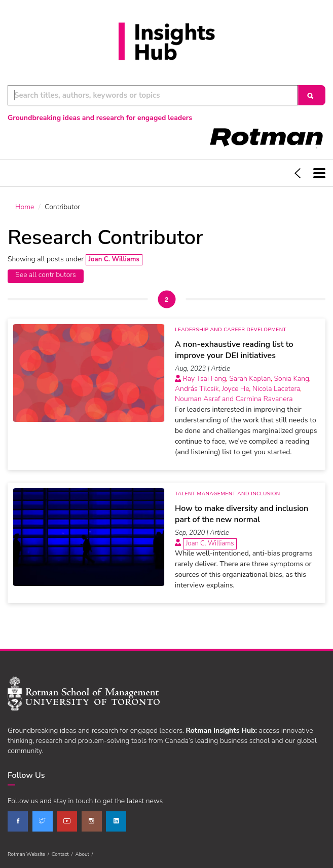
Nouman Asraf (197, 399)
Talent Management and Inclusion (228, 494)
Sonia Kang (291, 379)
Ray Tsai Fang (205, 379)
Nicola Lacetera (276, 389)
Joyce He (236, 389)
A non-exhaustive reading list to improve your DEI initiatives (234, 350)
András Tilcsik (197, 389)
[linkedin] (116, 821)
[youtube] (67, 821)
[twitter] (43, 821)
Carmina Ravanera (264, 399)
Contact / (64, 854)
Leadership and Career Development (231, 330)
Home (25, 207)
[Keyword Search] (153, 95)
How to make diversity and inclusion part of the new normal (242, 514)
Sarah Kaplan (250, 379)
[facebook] (18, 821)
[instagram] (92, 821)
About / (85, 854)
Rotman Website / (30, 854)
